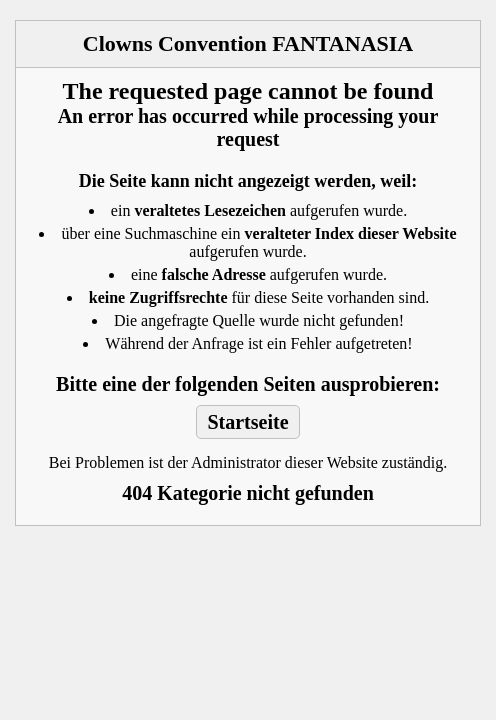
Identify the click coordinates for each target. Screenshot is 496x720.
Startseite (247, 422)
